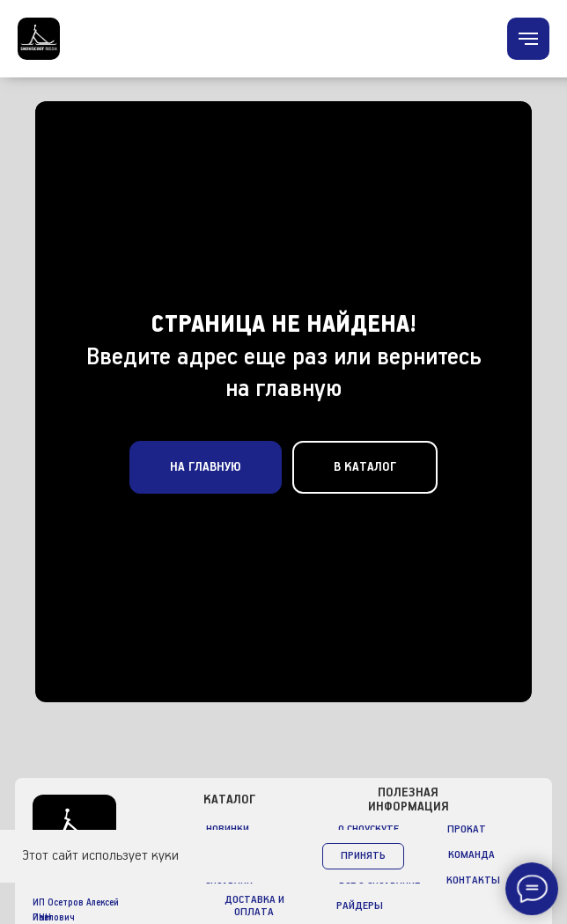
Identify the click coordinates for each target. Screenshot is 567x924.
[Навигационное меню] (528, 39)
